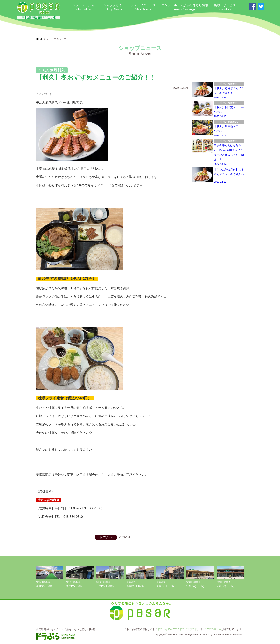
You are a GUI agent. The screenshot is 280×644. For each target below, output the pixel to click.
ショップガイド (114, 7)
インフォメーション (83, 7)
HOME (40, 39)
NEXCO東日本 (213, 629)
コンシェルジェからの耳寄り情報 (185, 7)
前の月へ (106, 537)
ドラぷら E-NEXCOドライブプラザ (177, 629)
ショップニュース (143, 7)
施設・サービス (225, 7)
